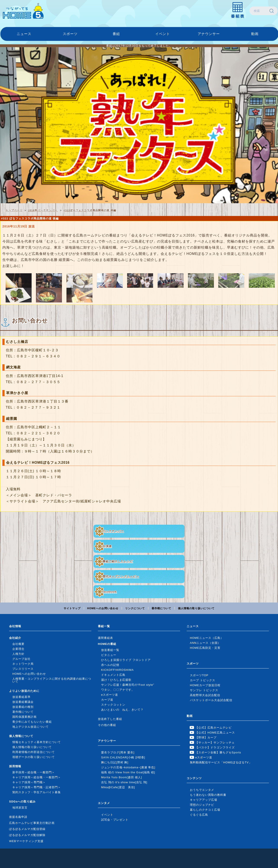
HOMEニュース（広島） (207, 638)
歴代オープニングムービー (121, 576)
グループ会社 (21, 659)
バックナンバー (113, 531)
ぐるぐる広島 (199, 815)
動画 (255, 34)
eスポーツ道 (110, 695)
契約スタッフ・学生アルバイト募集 (37, 792)
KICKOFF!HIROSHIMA (117, 670)
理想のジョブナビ (202, 805)
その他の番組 (107, 725)
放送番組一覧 (110, 650)
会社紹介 (15, 638)
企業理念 (18, 649)
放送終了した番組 (110, 719)
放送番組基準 (21, 697)
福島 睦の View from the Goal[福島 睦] (128, 772)
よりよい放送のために (24, 691)
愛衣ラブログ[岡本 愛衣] (118, 752)
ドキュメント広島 (113, 675)
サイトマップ (72, 608)
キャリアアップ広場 (204, 800)
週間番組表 (105, 638)
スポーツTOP (199, 675)
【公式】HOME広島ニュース (215, 733)
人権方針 (18, 654)
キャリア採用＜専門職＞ (29, 782)
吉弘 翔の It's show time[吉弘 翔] (124, 782)
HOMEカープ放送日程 (205, 685)
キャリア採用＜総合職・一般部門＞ (37, 777)
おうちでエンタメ (202, 790)
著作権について (161, 608)
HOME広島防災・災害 (205, 648)
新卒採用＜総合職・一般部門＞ (34, 772)
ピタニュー (109, 655)
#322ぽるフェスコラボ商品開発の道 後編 (90, 210)
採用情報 (15, 766)
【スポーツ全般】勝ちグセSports (218, 752)
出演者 (107, 546)
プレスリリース (23, 669)
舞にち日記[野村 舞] (115, 762)
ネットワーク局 (23, 664)
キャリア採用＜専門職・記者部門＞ (37, 787)
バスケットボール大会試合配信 (211, 700)
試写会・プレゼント (115, 820)
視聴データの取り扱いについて (34, 757)
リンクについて (135, 608)
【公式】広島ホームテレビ (213, 728)
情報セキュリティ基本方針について (37, 742)
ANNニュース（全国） (205, 643)
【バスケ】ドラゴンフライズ (215, 747)
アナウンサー (209, 34)
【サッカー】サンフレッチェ (215, 743)
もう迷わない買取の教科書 (208, 795)
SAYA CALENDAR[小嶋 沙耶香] (123, 757)
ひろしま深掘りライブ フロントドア (126, 660)
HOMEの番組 (107, 644)
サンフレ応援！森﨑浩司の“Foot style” (128, 685)
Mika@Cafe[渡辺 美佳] (118, 787)
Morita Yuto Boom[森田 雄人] (122, 777)
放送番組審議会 (23, 702)
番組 (116, 34)
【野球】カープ (206, 738)
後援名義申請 (18, 817)
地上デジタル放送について (31, 727)
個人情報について (21, 736)
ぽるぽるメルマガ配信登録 (27, 829)
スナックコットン (113, 705)
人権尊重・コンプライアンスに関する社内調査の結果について (52, 680)
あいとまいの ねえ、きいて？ (122, 710)
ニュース (24, 34)
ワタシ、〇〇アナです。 (118, 690)
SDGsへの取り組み (22, 802)
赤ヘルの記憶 (110, 665)
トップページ (14, 210)
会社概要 (18, 644)
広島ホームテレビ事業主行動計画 (32, 823)
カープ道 (107, 700)
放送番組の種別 (23, 707)
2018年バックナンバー (43, 210)
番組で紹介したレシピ (118, 561)
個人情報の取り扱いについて (196, 608)
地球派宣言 (20, 808)
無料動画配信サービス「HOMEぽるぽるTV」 (221, 762)
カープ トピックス (203, 680)
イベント (163, 34)
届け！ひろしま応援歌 (116, 680)
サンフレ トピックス (204, 690)
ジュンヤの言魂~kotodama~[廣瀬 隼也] (128, 767)
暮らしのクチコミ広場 (205, 810)
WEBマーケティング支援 (26, 841)
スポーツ (70, 34)
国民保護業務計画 (24, 717)
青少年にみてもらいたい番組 (32, 722)
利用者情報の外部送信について (34, 752)
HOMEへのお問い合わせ (103, 608)
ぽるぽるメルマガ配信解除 (27, 835)
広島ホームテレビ (23, 11)
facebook (110, 592)
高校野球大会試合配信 (205, 695)
